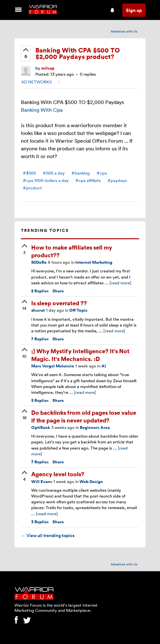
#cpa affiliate (88, 180)
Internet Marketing (94, 262)
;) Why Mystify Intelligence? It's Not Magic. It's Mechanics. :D (80, 355)
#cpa (102, 173)
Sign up (134, 10)
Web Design (91, 482)
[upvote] (26, 54)
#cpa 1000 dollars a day (46, 180)
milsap (48, 68)
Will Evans (42, 482)
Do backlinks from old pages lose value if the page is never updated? (84, 416)
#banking (81, 173)
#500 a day (54, 173)
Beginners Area (95, 427)
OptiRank (41, 427)
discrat (38, 310)
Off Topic (78, 310)
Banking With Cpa (42, 110)
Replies (40, 291)
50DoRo (39, 262)
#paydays (117, 180)
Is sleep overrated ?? (59, 303)
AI (104, 366)
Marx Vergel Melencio (53, 366)
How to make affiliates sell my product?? (72, 251)
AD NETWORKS (37, 82)
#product (32, 188)
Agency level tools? (58, 474)
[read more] (120, 283)
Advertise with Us (124, 31)
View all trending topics (48, 535)
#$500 (29, 173)
